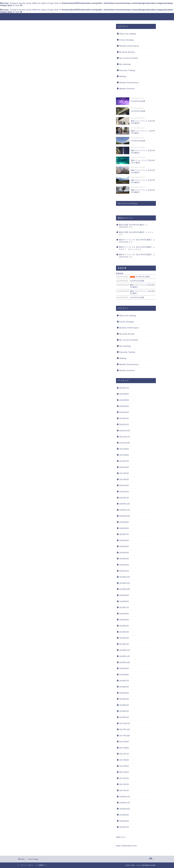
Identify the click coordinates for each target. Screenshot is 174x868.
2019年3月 (124, 632)
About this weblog (128, 34)
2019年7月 (124, 608)
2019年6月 (124, 614)
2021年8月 (124, 455)
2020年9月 (124, 522)
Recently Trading (127, 70)
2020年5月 (124, 547)
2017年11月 (125, 730)
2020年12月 (125, 504)
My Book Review (127, 52)
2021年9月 (124, 449)
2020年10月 (125, 516)
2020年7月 (124, 534)
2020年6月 (124, 540)
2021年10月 (125, 443)
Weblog (123, 76)
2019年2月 (124, 638)
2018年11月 (125, 656)
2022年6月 (124, 394)
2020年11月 (125, 510)
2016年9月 (124, 815)
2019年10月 (125, 589)
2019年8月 (124, 601)
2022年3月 (124, 412)
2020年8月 (124, 528)
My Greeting (125, 64)
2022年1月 (124, 425)
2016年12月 (125, 797)
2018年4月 (124, 699)
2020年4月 (124, 553)
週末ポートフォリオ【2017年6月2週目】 (136, 255)
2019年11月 (125, 583)
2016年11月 (125, 803)
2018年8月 (124, 675)
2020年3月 (124, 559)
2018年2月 (124, 711)
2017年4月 (124, 772)
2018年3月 (124, 705)
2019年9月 (124, 595)
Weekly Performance (129, 83)
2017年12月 (125, 723)
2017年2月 (124, 784)
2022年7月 (124, 388)
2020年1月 (124, 571)
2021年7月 (124, 461)
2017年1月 (124, 791)
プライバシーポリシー (27, 865)
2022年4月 (124, 406)
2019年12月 (125, 577)
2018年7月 (124, 681)
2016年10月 (125, 809)
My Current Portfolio (129, 58)
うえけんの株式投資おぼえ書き (87, 16)
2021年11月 (125, 437)
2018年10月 (125, 662)
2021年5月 (124, 473)
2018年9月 (124, 669)
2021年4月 (124, 479)
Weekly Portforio (127, 89)
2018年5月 (124, 693)
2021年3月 (124, 486)
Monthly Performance (129, 46)
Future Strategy (127, 40)
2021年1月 (124, 498)
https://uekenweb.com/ (126, 846)
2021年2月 (124, 492)
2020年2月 (124, 565)
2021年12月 (125, 431)
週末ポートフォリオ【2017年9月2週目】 (136, 240)
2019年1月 (124, 644)
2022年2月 (124, 418)
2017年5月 (124, 766)
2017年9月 (124, 742)
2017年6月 (124, 760)
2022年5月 (124, 400)
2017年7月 (124, 754)
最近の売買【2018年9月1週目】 (132, 225)
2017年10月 (125, 736)
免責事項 (41, 865)
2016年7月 (124, 827)
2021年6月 (124, 467)
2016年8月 (124, 821)
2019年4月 (124, 626)
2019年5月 (124, 620)
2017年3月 (124, 778)
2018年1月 (124, 717)
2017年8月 (124, 748)
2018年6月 (124, 687)
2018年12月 (125, 650)
